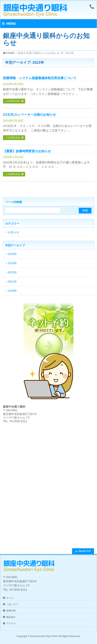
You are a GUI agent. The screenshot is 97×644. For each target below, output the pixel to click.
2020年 (12, 291)
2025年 (12, 254)
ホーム (10, 598)
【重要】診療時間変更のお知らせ (27, 151)
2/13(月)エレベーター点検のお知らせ (30, 115)
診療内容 (11, 611)
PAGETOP (85, 551)
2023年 (12, 272)
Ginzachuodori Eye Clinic (44, 636)
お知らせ (14, 232)
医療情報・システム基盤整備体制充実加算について (40, 78)
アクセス (11, 623)
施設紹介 (11, 617)
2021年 (12, 282)
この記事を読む (13, 101)
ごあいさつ (12, 604)
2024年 (12, 263)
